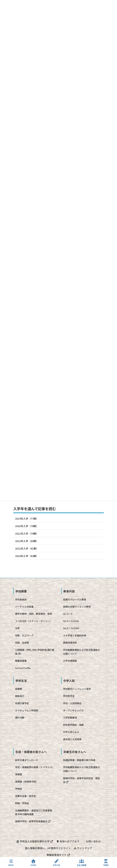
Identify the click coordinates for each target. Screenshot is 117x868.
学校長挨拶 (21, 599)
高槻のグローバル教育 (75, 599)
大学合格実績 (70, 661)
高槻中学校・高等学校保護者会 (33, 821)
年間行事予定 (22, 703)
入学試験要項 (70, 717)
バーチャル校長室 (24, 607)
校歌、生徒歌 (22, 643)
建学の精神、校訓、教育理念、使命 (34, 614)
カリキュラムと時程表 (27, 710)
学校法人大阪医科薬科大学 (35, 841)
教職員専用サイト (58, 855)
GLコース (68, 614)
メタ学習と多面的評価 (75, 635)
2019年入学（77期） (27, 519)
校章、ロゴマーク (24, 635)
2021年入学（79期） (27, 534)
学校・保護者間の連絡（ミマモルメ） (35, 767)
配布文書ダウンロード (27, 760)
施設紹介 (20, 696)
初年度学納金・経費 (73, 725)
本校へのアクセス (68, 841)
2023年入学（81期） (27, 548)
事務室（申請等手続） (27, 782)
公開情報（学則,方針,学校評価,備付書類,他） (35, 652)
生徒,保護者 (82, 863)
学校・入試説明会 (72, 703)
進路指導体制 (70, 643)
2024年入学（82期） (27, 556)
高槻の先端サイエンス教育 (77, 607)
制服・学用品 (22, 803)
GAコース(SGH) (71, 628)
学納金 (19, 789)
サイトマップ (83, 848)
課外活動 (20, 717)
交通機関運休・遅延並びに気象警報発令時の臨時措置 (34, 812)
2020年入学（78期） (27, 526)
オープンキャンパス (73, 710)
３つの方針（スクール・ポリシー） (34, 621)
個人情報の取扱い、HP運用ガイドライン (48, 848)
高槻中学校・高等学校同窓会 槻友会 (81, 780)
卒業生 (106, 863)
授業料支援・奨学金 (25, 796)
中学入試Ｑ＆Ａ (71, 732)
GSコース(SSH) (71, 621)
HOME (33, 863)
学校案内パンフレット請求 (77, 689)
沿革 (17, 628)
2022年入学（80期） (27, 541)
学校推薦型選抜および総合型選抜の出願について (81, 652)
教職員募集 (21, 661)
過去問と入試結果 (72, 739)
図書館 (19, 689)
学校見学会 (69, 696)
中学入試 (56, 863)
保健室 (19, 774)
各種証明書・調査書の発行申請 (79, 760)
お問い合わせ (92, 841)
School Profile (23, 668)
